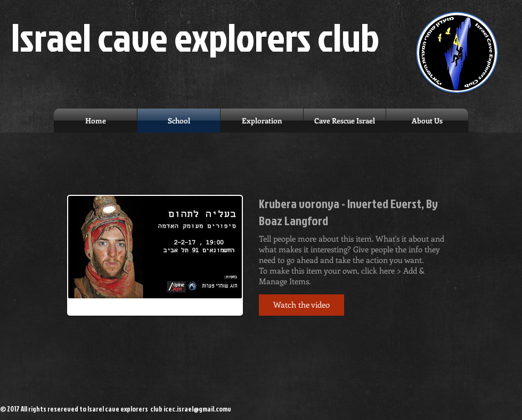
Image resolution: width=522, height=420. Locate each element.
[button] (301, 305)
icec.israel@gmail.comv (197, 409)
